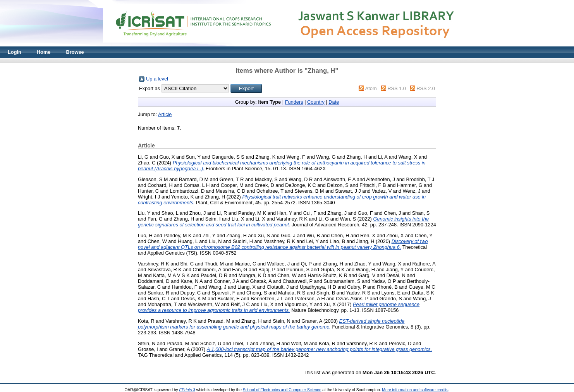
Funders (294, 102)
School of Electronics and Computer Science (282, 390)
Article (165, 114)
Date (334, 102)
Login (15, 52)
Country (316, 102)
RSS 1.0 (397, 88)
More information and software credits (415, 390)
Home (44, 52)
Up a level (157, 79)
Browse (75, 52)
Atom (371, 88)
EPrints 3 (187, 390)
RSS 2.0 (426, 88)
